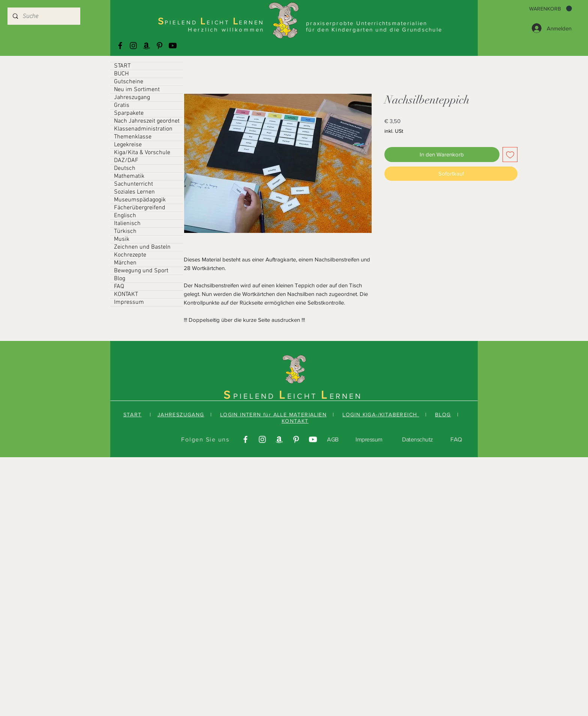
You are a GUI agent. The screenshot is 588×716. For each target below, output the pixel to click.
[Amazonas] (146, 46)
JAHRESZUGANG (181, 414)
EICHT (304, 396)
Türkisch (125, 231)
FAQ (119, 287)
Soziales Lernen (134, 192)
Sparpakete (129, 113)
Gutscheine (129, 82)
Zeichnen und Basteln (142, 247)
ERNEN (346, 396)
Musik (122, 239)
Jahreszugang (132, 98)
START (122, 66)
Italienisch (127, 224)
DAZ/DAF (126, 161)
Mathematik (129, 176)
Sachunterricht (133, 184)
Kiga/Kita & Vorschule (142, 153)
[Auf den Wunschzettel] (510, 155)
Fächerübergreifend (140, 208)
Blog (120, 279)
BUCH (121, 74)
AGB (333, 439)
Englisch (125, 216)
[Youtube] (173, 46)
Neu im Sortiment (137, 90)
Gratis (122, 105)
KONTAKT (126, 294)
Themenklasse (133, 137)
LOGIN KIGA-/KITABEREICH (381, 414)
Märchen (125, 263)
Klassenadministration (143, 129)
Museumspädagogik (140, 200)
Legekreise (128, 145)
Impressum (129, 302)
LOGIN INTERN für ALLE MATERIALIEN (273, 414)
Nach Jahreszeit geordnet (147, 121)
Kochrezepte (130, 255)
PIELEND (256, 396)
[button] (550, 9)
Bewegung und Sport (141, 271)
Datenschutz (418, 439)
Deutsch (125, 168)
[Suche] (43, 16)
